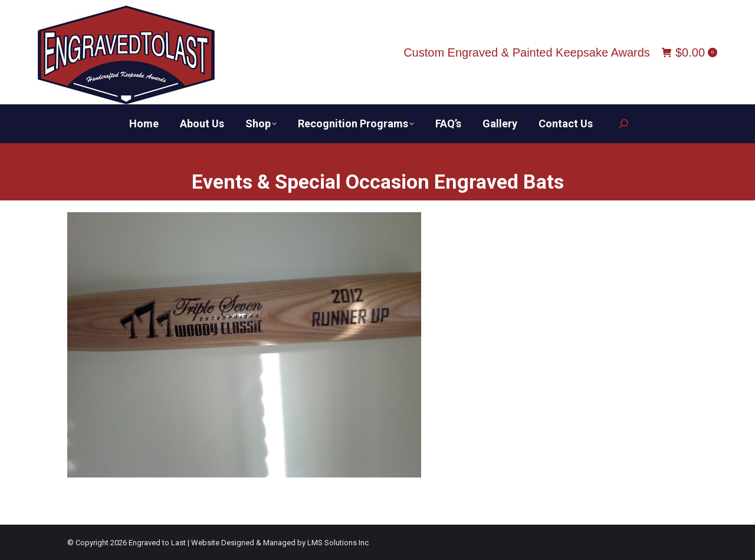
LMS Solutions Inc (338, 543)
